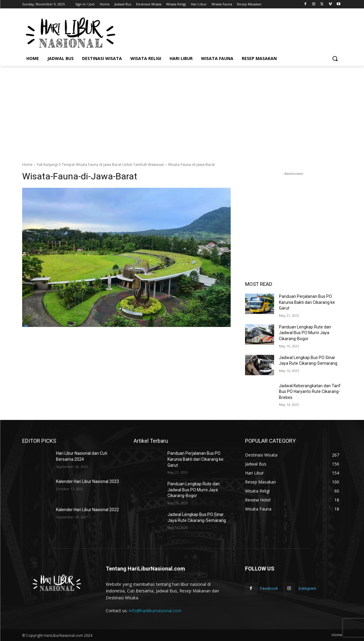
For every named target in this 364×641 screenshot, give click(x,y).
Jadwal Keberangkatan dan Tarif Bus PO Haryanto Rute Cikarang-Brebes (310, 392)
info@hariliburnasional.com (155, 611)
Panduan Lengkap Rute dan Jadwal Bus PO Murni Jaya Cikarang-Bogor (305, 333)
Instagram (307, 588)
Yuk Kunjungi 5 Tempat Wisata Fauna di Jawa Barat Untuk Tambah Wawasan (100, 165)
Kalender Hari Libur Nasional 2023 (87, 481)
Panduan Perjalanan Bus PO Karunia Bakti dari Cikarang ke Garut (307, 302)
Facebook (269, 588)
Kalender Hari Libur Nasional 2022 (87, 510)
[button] (335, 58)
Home (27, 165)
